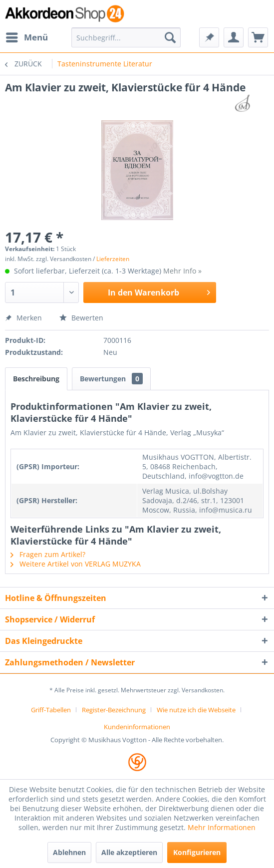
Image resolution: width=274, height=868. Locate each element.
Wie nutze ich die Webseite (196, 710)
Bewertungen (111, 379)
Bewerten (81, 318)
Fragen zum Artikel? (48, 554)
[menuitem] (26, 37)
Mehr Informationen (222, 827)
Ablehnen (69, 852)
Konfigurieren (197, 852)
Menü (27, 36)
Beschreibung (36, 379)
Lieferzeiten (113, 259)
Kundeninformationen (137, 727)
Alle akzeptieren (129, 852)
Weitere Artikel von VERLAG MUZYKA (76, 564)
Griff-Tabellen (51, 710)
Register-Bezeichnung (114, 710)
